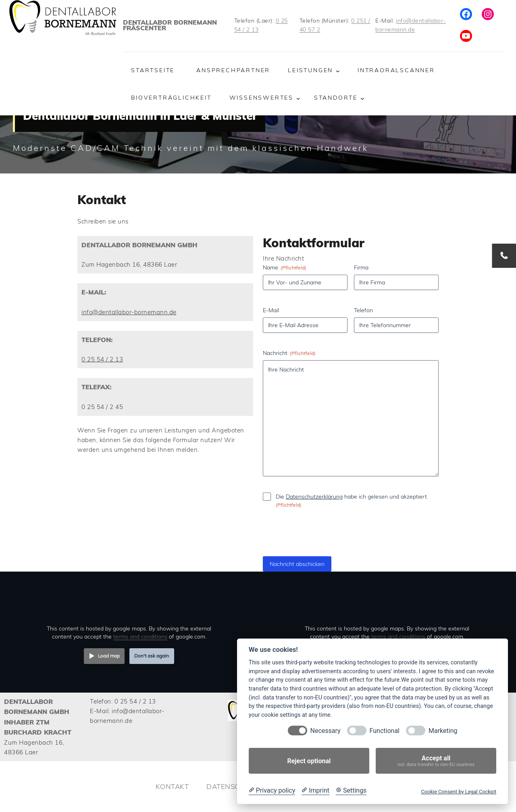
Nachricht (289, 353)
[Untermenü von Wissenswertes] (298, 98)
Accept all (436, 761)
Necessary (326, 731)
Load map (109, 656)
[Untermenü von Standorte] (362, 98)
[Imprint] (315, 791)
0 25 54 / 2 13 (102, 359)
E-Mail (271, 310)
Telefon (363, 310)
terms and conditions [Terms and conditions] (140, 636)
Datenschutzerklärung (314, 497)
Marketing (443, 731)
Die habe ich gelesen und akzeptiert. (352, 501)
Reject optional (309, 761)
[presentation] (323, 555)
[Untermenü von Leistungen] (338, 71)
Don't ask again (152, 656)
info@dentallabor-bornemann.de (129, 312)
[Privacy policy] (272, 791)
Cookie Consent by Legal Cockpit (459, 792)
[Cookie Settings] (351, 791)
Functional (385, 731)
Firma (361, 267)
